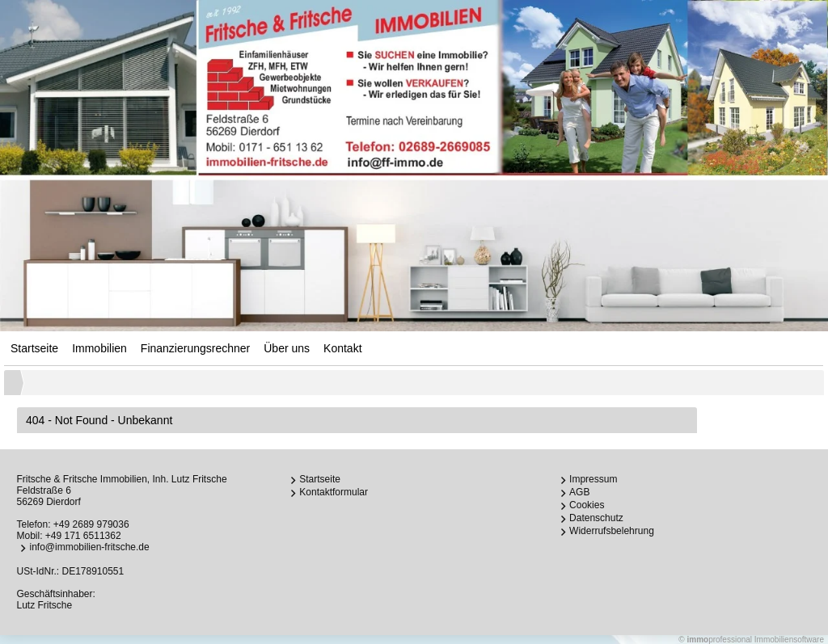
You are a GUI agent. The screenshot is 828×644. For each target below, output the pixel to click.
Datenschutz (596, 518)
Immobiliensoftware (789, 640)
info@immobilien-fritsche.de (89, 547)
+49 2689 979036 (91, 524)
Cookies (587, 505)
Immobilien (99, 348)
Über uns (287, 348)
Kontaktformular (334, 492)
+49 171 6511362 (83, 536)
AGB (579, 492)
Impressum (593, 479)
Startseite (34, 348)
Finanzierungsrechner (195, 348)
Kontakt (342, 348)
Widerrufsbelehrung (612, 531)
